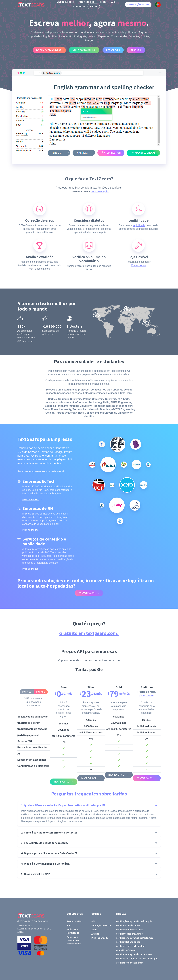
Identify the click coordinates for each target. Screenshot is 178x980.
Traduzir (136, 50)
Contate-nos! (87, 593)
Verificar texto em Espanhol (130, 946)
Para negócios (86, 2)
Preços (103, 2)
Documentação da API (49, 50)
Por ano (41, 692)
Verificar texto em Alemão (129, 934)
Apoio (94, 930)
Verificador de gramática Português (135, 938)
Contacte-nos (138, 265)
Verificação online (138, 4)
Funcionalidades (65, 2)
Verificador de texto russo (130, 930)
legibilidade (139, 225)
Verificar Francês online (128, 925)
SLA (69, 925)
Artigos (95, 934)
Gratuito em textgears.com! (89, 633)
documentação (99, 191)
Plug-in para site (100, 938)
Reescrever (113, 50)
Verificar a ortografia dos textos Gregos (137, 959)
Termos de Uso (74, 921)
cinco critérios (42, 269)
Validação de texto (101, 925)
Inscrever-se (62, 782)
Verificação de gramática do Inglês (134, 921)
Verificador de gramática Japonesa (134, 954)
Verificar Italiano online (128, 942)
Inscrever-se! (117, 775)
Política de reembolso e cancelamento (74, 940)
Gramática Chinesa (126, 950)
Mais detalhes (31, 499)
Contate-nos (147, 695)
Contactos (79, 6)
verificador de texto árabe (130, 963)
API (113, 2)
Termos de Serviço (51, 452)
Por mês (27, 692)
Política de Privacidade (73, 931)
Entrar (94, 6)
